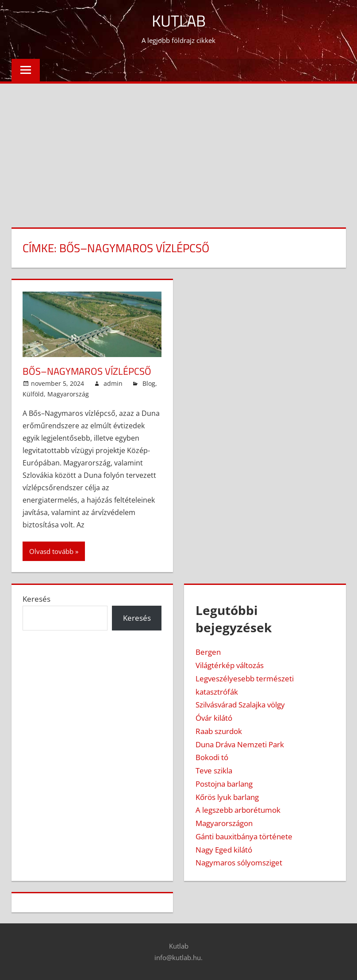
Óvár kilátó (214, 718)
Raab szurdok (219, 731)
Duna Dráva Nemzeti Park (240, 744)
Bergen (208, 652)
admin (113, 383)
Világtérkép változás (230, 665)
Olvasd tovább (51, 551)
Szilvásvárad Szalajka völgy (240, 705)
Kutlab (179, 21)
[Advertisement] (178, 150)
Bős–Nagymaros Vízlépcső (87, 371)
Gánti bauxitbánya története (244, 836)
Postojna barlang (224, 784)
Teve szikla (214, 771)
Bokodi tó (212, 757)
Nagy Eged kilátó (224, 850)
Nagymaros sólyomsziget (239, 863)
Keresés (36, 599)
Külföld (33, 394)
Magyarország (68, 394)
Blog (149, 383)
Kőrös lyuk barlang (227, 797)
